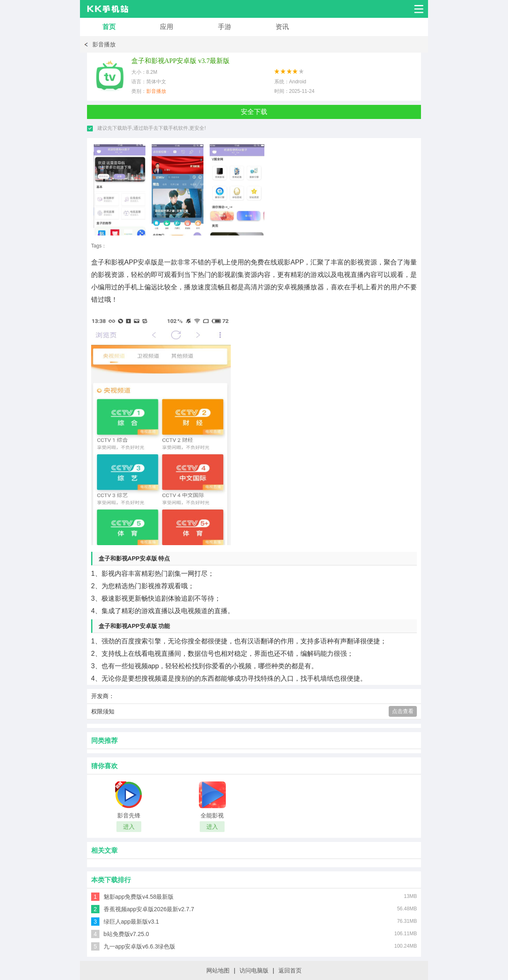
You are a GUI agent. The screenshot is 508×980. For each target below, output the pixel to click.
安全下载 (254, 112)
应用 (167, 27)
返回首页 (290, 970)
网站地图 (218, 970)
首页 (109, 27)
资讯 (282, 27)
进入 (129, 827)
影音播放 (104, 44)
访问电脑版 (254, 970)
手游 (225, 27)
